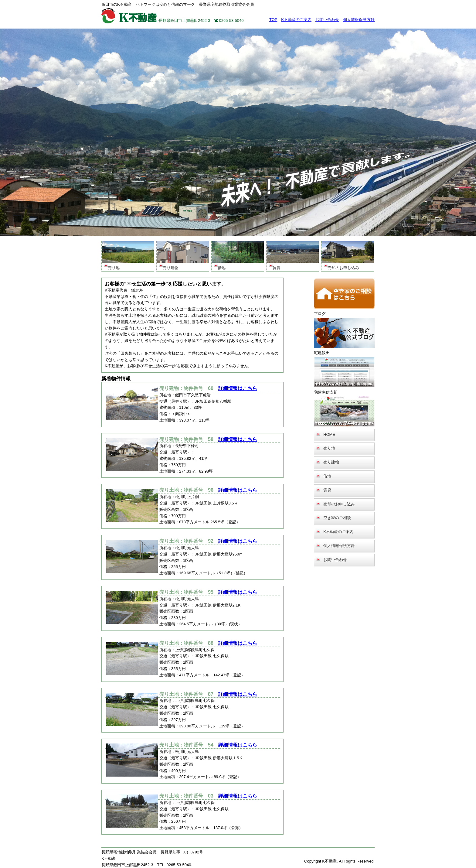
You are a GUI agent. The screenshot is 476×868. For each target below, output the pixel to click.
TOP (273, 20)
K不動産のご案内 (296, 20)
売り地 (329, 448)
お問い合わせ (327, 20)
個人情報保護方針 (359, 20)
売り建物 (331, 462)
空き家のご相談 (337, 518)
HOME (329, 434)
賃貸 (327, 490)
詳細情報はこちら (238, 388)
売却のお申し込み (339, 504)
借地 (327, 476)
